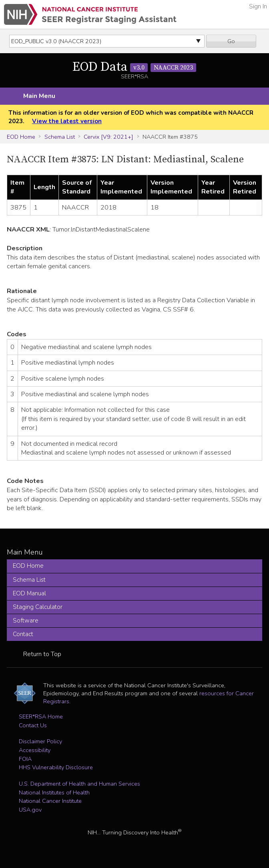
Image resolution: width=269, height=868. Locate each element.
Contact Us (33, 725)
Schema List (60, 137)
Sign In (258, 6)
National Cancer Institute (50, 801)
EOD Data (134, 67)
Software (26, 621)
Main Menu (39, 96)
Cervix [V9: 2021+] (108, 137)
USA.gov (30, 810)
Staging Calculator (38, 607)
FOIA (25, 759)
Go (231, 41)
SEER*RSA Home (41, 716)
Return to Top (42, 654)
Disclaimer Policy (40, 741)
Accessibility (35, 750)
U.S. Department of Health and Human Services (79, 784)
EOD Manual (29, 593)
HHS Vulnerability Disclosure (56, 767)
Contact (23, 634)
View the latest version (67, 121)
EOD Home (21, 137)
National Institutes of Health (54, 792)
